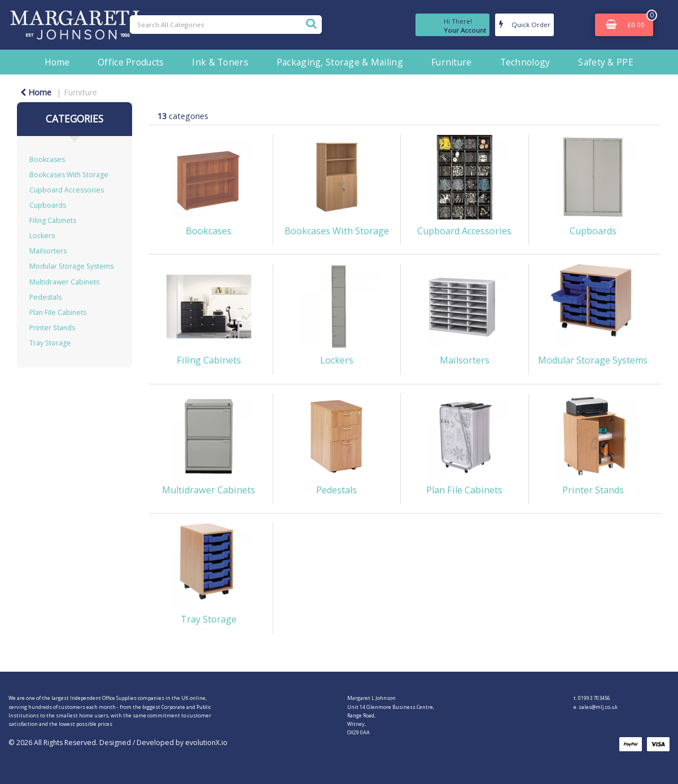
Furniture (452, 62)
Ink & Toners (220, 62)
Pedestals (45, 297)
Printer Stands (52, 328)
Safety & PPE (605, 62)
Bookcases (47, 159)
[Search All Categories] (226, 25)
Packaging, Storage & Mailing (340, 62)
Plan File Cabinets (58, 312)
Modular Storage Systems (71, 266)
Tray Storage (50, 343)
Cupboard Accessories (67, 190)
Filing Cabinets (53, 220)
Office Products (131, 62)
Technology (525, 62)
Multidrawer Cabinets (64, 282)
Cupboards (48, 205)
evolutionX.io (206, 743)
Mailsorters (48, 251)
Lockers (42, 236)
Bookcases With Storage (69, 175)
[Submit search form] (311, 23)
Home (57, 62)
